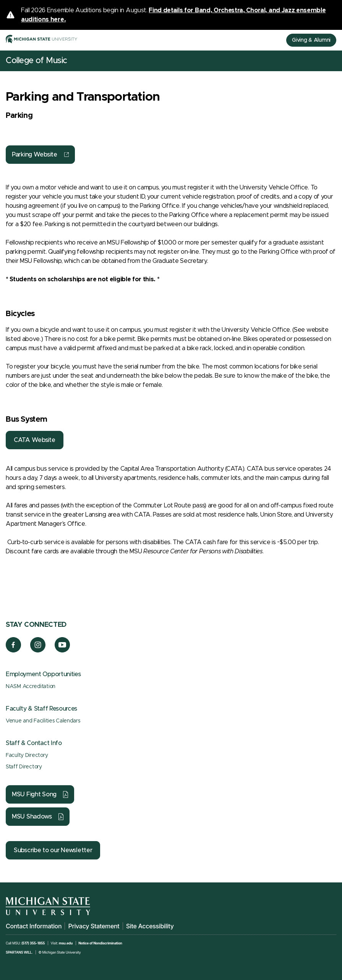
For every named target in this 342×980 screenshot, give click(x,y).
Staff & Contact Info (34, 743)
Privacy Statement (94, 926)
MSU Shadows (32, 817)
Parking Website (35, 155)
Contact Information (34, 926)
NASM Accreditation (31, 686)
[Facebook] (13, 651)
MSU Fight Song (34, 794)
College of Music (36, 61)
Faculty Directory (27, 755)
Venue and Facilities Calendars (43, 721)
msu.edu (66, 943)
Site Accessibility (150, 926)
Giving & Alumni (311, 40)
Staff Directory (24, 767)
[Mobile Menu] (331, 61)
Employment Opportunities (43, 674)
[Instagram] (38, 651)
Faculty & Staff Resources (41, 709)
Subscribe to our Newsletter (53, 850)
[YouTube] (62, 651)
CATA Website (35, 440)
